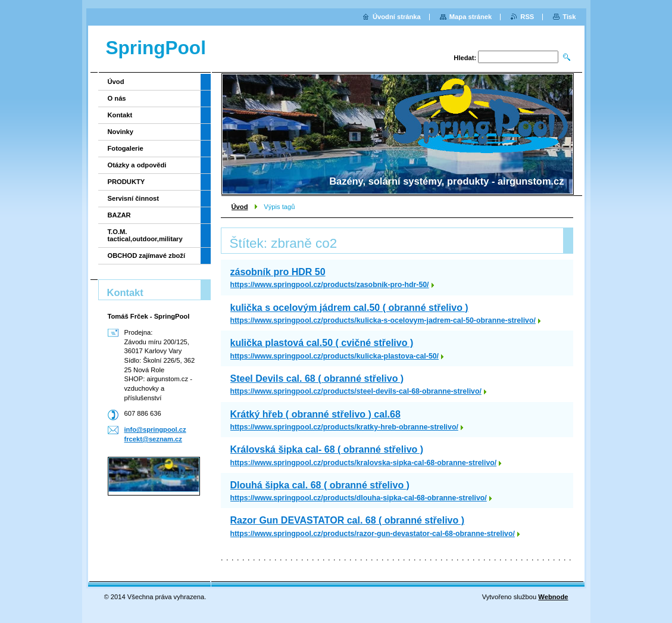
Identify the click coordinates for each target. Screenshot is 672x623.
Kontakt (120, 115)
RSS (527, 17)
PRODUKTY (126, 182)
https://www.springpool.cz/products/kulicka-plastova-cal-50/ (335, 356)
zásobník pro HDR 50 (278, 272)
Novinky (121, 132)
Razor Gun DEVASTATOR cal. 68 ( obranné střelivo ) (348, 520)
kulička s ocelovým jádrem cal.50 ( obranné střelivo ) (349, 308)
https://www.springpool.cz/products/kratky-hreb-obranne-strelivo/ (344, 427)
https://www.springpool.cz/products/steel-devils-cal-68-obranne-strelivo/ (356, 391)
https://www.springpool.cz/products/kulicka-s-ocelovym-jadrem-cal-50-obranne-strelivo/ (383, 320)
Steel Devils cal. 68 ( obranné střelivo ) (317, 379)
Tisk (569, 17)
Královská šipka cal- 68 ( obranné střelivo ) (327, 449)
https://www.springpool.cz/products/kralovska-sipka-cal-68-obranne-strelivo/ (364, 463)
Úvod (240, 207)
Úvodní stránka (397, 17)
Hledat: (465, 58)
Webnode (553, 597)
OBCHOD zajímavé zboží (147, 256)
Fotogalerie (126, 148)
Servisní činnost (133, 198)
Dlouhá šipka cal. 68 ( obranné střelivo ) (320, 485)
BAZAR (119, 215)
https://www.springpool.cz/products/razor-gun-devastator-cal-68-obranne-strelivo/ (373, 534)
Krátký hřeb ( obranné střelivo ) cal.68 (315, 414)
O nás (117, 98)
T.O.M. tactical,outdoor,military (145, 235)
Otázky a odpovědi (137, 165)
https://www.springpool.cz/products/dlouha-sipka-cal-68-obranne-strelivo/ (359, 498)
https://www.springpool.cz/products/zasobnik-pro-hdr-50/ (330, 285)
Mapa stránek (471, 17)
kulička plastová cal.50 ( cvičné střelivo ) (322, 343)
